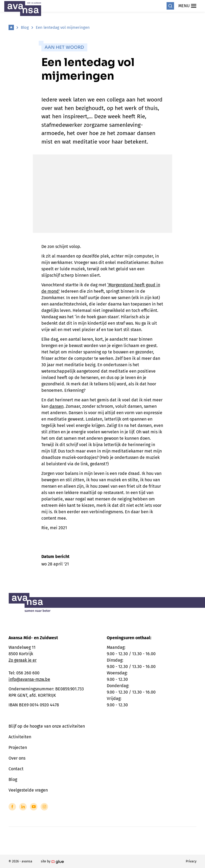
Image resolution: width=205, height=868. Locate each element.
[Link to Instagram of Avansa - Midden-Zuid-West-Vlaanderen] (44, 807)
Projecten (18, 747)
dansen (56, 406)
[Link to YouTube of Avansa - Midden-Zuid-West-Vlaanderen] (34, 807)
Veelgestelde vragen (28, 790)
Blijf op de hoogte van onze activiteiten (47, 726)
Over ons (17, 758)
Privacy (191, 861)
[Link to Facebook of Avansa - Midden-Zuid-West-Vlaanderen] (12, 807)
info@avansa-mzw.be (29, 679)
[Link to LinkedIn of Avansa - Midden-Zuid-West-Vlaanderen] (23, 807)
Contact (16, 769)
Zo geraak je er (23, 660)
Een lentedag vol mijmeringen (63, 27)
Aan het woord (64, 47)
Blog (25, 27)
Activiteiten (20, 737)
